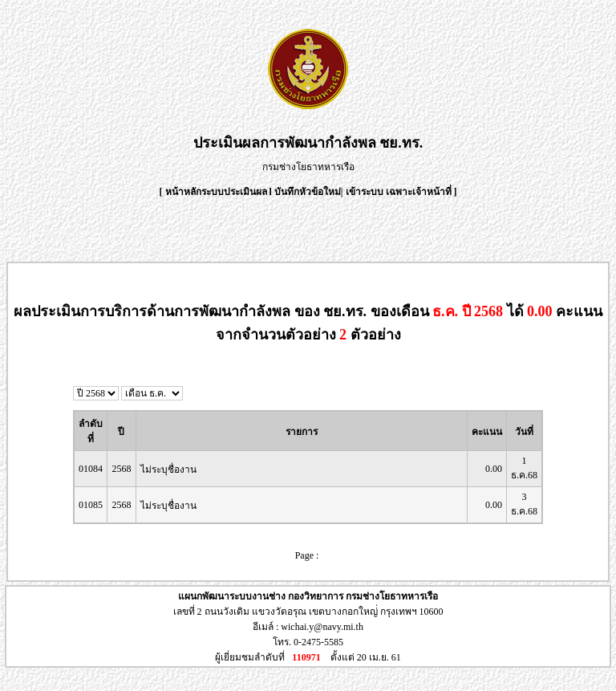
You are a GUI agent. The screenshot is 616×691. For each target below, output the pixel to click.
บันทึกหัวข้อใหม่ (308, 192)
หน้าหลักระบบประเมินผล (217, 192)
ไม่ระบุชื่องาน (168, 469)
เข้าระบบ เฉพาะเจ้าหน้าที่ (400, 192)
